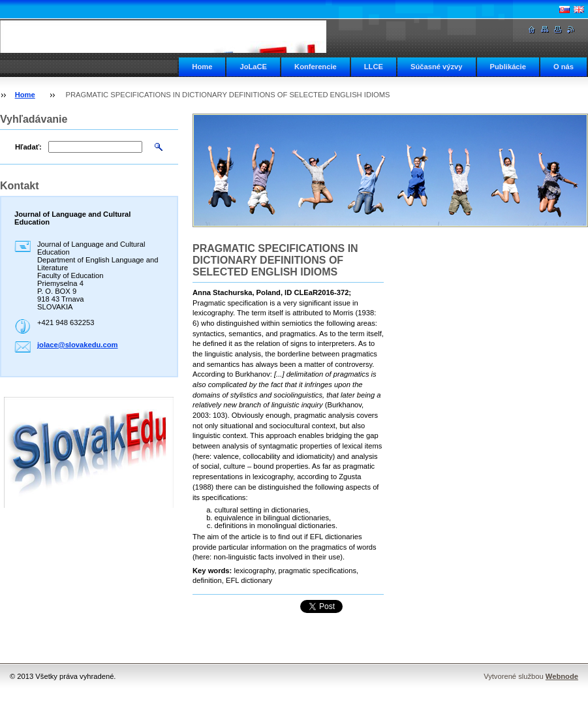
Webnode (562, 676)
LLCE (374, 67)
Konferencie (316, 67)
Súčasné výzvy (437, 67)
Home (202, 67)
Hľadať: (28, 147)
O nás (564, 67)
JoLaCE (253, 67)
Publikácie (508, 67)
